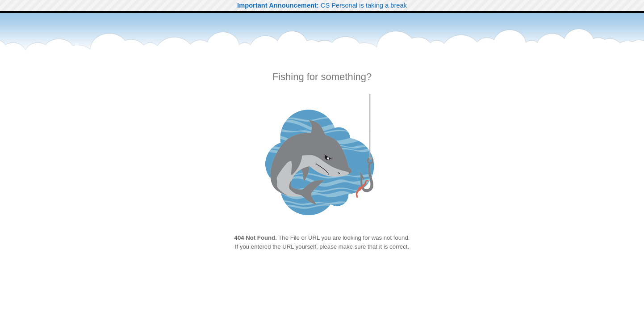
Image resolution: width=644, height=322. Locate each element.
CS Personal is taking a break (322, 5)
